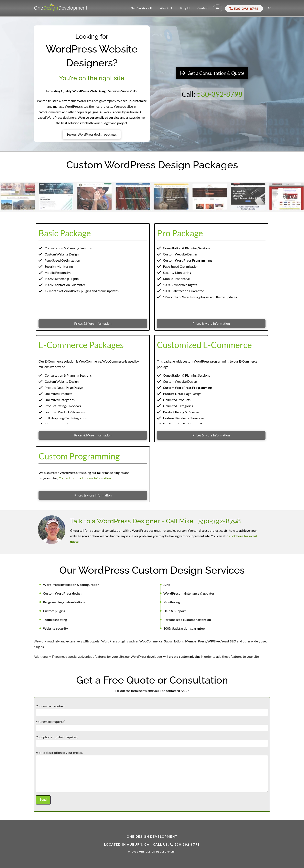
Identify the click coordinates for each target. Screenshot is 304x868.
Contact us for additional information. (85, 478)
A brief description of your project (152, 755)
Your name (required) (152, 709)
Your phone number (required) (152, 740)
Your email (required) (152, 725)
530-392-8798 (220, 521)
